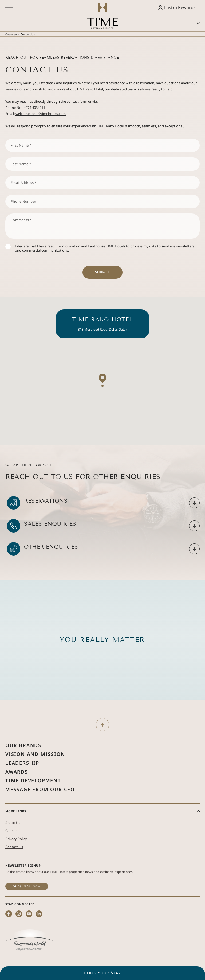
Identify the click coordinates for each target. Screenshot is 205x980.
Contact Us (28, 34)
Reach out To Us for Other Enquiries (83, 498)
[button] (102, 396)
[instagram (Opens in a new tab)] (19, 939)
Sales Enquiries (50, 535)
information (71, 246)
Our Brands (23, 762)
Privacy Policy (16, 855)
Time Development (33, 797)
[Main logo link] (103, 23)
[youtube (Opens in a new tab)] (29, 939)
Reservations (46, 512)
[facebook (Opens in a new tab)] (9, 939)
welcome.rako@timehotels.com (41, 114)
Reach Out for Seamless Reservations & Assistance (62, 58)
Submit (103, 272)
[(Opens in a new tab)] (30, 955)
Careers (11, 847)
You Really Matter (102, 656)
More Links (16, 828)
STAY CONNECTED (20, 919)
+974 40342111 (35, 108)
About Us (13, 839)
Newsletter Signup (23, 880)
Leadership (22, 779)
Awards (17, 788)
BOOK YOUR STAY (102, 973)
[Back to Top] (102, 730)
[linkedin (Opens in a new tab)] (39, 939)
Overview (11, 34)
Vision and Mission (35, 771)
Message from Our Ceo (40, 806)
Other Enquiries (51, 558)
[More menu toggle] (9, 7)
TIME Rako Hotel (102, 331)
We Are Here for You (28, 477)
